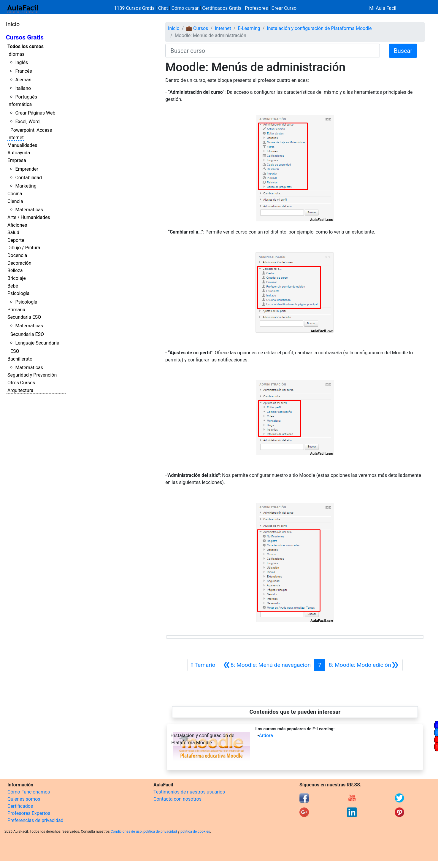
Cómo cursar (185, 8)
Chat (163, 8)
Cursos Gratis (25, 37)
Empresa (17, 160)
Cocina (15, 194)
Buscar (403, 51)
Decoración (19, 263)
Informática (20, 104)
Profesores (256, 8)
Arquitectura (20, 390)
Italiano (23, 88)
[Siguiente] (364, 665)
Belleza (15, 270)
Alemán (23, 80)
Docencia (17, 255)
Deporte (16, 240)
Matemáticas (29, 210)
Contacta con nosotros (177, 799)
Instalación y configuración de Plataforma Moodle (319, 28)
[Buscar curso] (273, 51)
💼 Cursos (197, 28)
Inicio (13, 24)
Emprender (27, 169)
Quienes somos (24, 799)
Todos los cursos (26, 46)
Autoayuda (19, 153)
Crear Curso (284, 8)
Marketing (26, 186)
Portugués (26, 97)
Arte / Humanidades (29, 217)
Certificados (20, 806)
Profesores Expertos (29, 813)
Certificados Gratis (222, 8)
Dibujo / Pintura (24, 248)
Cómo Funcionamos (29, 792)
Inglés (22, 62)
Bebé (13, 286)
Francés (23, 71)
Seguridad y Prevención (32, 375)
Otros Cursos (21, 383)
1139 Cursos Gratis (135, 8)
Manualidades (22, 145)
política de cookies (195, 831)
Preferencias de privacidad (35, 820)
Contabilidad (28, 178)
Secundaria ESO (24, 317)
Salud (13, 233)
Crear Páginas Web (35, 113)
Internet (16, 138)
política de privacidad (160, 831)
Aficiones (17, 225)
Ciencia (15, 201)
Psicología (18, 293)
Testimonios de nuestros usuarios (189, 792)
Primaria (16, 310)
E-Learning (249, 28)
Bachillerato (20, 359)
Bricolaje (17, 278)
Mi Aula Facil (383, 8)
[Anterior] (267, 665)
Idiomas (16, 54)
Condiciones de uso (126, 831)
